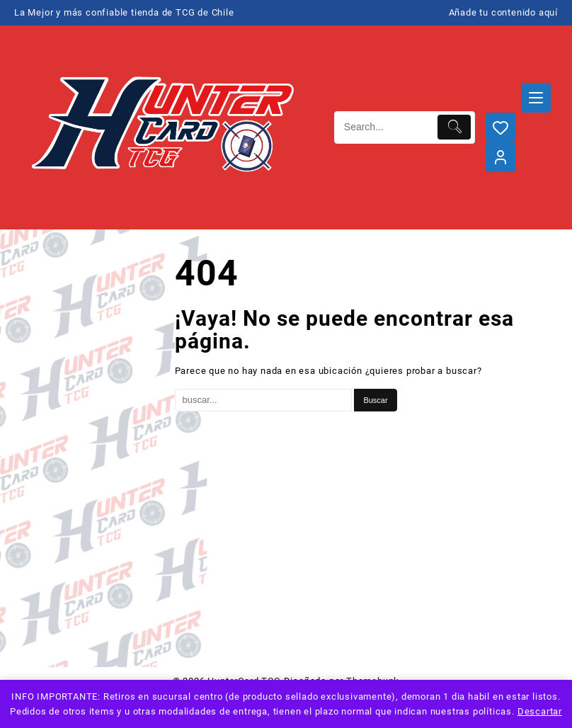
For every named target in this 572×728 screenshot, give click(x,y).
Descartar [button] (540, 711)
